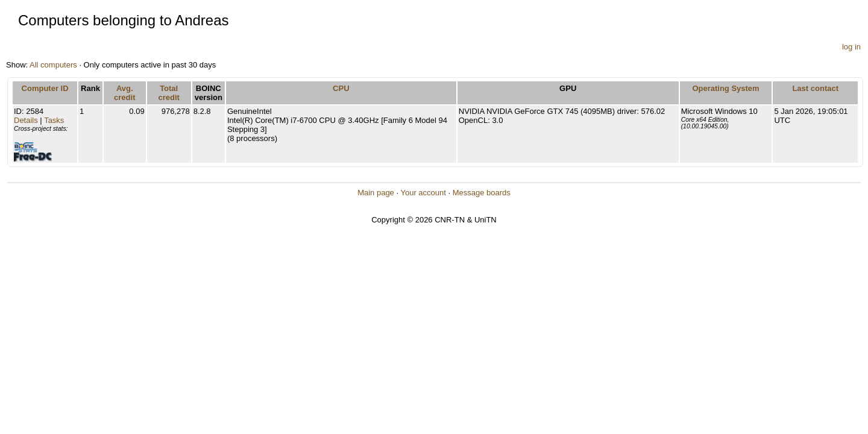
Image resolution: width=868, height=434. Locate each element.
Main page (376, 193)
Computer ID (45, 88)
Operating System (725, 88)
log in (851, 47)
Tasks (54, 120)
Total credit (168, 93)
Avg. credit (124, 93)
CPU (341, 88)
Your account (423, 193)
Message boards (482, 193)
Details (26, 120)
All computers (53, 65)
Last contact (815, 88)
